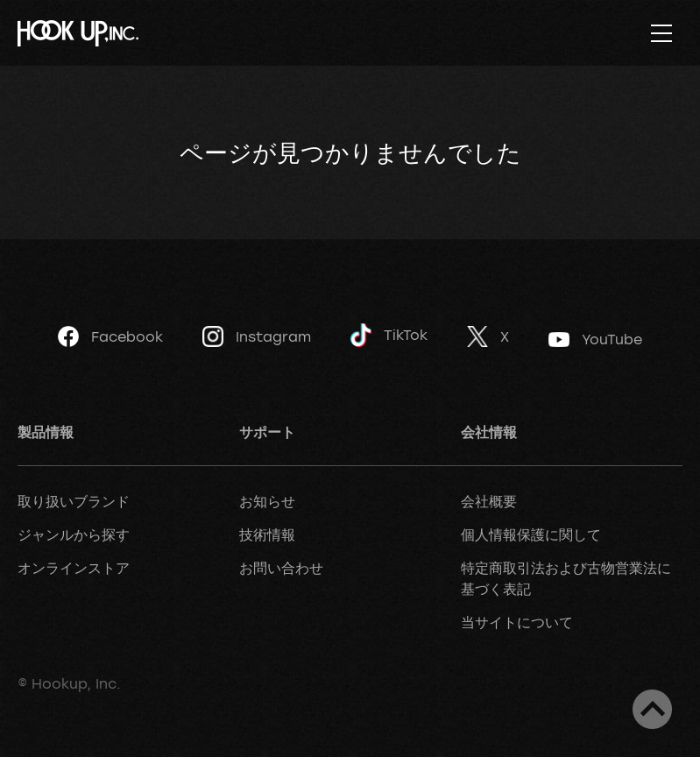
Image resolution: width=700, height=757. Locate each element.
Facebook (110, 336)
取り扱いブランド (74, 501)
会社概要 (489, 501)
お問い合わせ (281, 568)
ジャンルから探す (74, 534)
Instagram (257, 336)
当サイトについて (517, 622)
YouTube (595, 339)
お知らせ (267, 501)
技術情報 (267, 534)
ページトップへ (652, 709)
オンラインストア (74, 568)
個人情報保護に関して (531, 534)
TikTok (389, 335)
